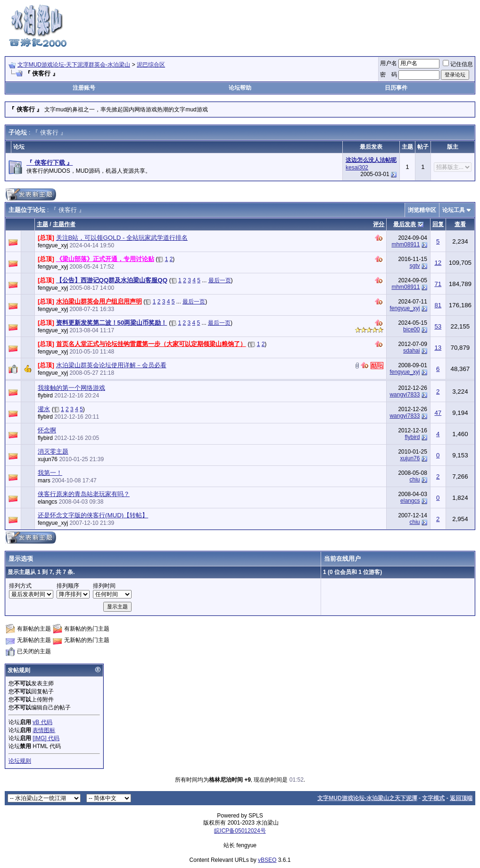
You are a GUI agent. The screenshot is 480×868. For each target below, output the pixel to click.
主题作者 (64, 224)
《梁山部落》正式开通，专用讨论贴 (105, 259)
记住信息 (458, 64)
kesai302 (357, 168)
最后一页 (220, 280)
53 (438, 326)
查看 (460, 224)
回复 (438, 224)
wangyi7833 (405, 395)
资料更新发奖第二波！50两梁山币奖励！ (112, 323)
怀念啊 (47, 430)
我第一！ (50, 473)
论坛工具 (454, 210)
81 (438, 305)
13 (438, 348)
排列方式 (20, 586)
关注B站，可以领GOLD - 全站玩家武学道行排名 (122, 238)
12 (438, 263)
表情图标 (44, 730)
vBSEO (267, 860)
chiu (414, 480)
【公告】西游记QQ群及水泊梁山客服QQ (112, 280)
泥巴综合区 (151, 65)
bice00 (411, 329)
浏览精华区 (422, 210)
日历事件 (396, 88)
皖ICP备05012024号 (240, 831)
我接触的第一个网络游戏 (71, 388)
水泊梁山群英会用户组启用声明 (99, 301)
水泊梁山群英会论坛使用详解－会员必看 (111, 365)
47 (438, 413)
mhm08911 (406, 244)
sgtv (414, 266)
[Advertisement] (304, 25)
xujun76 (48, 459)
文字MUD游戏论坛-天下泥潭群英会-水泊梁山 (74, 65)
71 (438, 284)
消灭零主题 (53, 451)
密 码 (389, 75)
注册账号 (84, 88)
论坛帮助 (240, 88)
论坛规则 (20, 761)
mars (44, 480)
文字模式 (433, 798)
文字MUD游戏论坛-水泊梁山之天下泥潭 (367, 798)
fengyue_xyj (53, 245)
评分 (379, 224)
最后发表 (405, 224)
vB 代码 (42, 722)
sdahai (411, 351)
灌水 (44, 409)
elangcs (47, 502)
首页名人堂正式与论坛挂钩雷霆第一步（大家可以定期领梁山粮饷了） (151, 344)
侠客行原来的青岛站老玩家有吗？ (84, 494)
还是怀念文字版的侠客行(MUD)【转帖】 (93, 515)
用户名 (389, 63)
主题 (42, 224)
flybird (45, 396)
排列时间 (104, 586)
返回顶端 (461, 798)
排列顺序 (68, 586)
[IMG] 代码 (46, 738)
